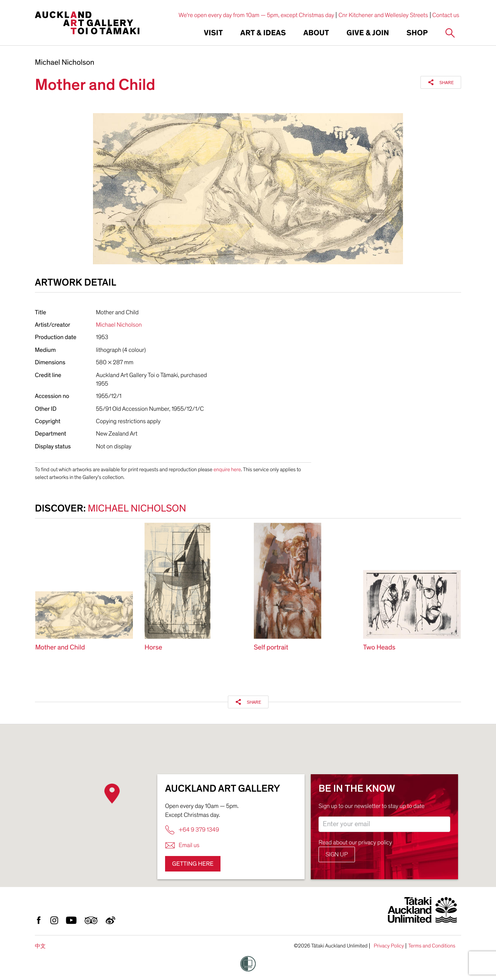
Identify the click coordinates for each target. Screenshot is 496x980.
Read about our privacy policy (355, 842)
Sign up (337, 854)
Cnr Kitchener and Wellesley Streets (383, 15)
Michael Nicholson (65, 63)
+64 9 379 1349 (192, 830)
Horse (153, 648)
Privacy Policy (389, 946)
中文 (40, 946)
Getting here (193, 864)
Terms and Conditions (432, 946)
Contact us (446, 15)
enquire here (227, 469)
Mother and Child (60, 648)
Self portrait (271, 648)
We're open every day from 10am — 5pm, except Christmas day (257, 15)
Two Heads (379, 648)
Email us (182, 845)
